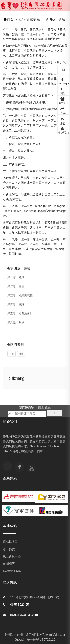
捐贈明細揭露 (12, 571)
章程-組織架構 (29, 20)
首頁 (10, 20)
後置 (21, 358)
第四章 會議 (55, 20)
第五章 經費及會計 (20, 317)
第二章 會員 (16, 290)
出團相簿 (9, 564)
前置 (12, 358)
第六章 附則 (16, 326)
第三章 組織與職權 (20, 299)
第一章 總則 (16, 281)
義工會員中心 (12, 556)
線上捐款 (9, 549)
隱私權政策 (10, 542)
